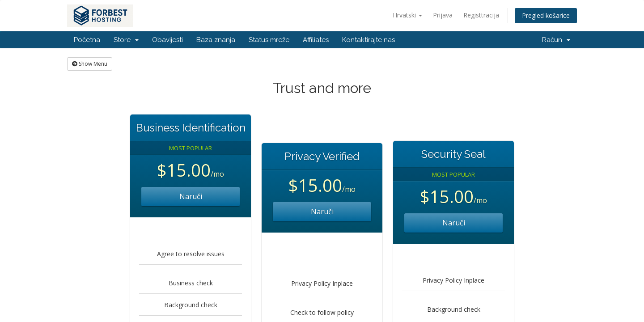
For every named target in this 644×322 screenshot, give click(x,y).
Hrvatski (407, 15)
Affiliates (316, 40)
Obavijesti (167, 40)
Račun (556, 40)
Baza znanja (216, 40)
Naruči (191, 196)
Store (126, 40)
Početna (87, 40)
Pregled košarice (546, 15)
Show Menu (90, 64)
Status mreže (269, 40)
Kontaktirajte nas (369, 40)
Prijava (443, 15)
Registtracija (481, 15)
